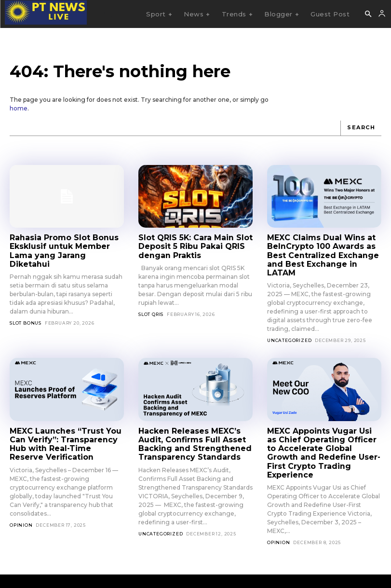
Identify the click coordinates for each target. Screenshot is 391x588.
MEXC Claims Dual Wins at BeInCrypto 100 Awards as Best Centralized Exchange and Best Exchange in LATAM (323, 250)
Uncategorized (289, 330)
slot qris (151, 313)
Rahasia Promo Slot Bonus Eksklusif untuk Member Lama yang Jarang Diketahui (65, 246)
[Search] (361, 128)
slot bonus (26, 313)
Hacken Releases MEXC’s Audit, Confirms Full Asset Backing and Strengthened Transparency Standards (191, 432)
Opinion (21, 512)
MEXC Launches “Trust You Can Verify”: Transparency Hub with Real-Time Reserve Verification (64, 432)
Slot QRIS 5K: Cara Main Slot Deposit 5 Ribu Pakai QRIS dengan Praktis (192, 246)
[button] (368, 14)
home (19, 108)
